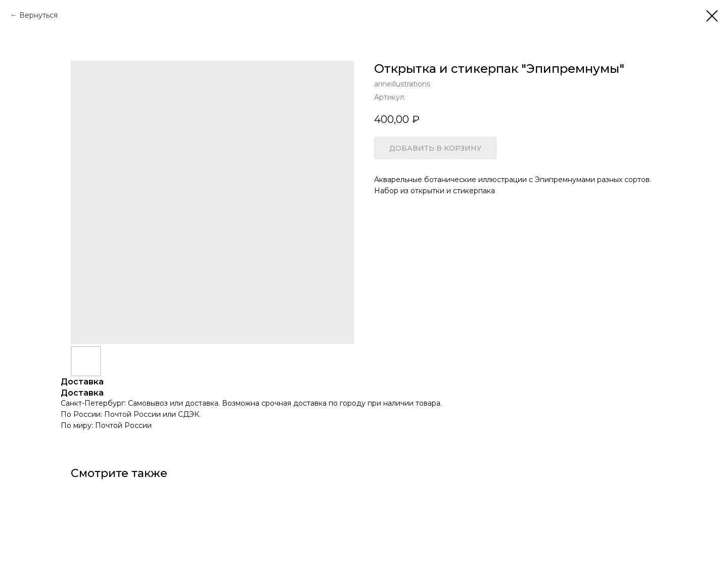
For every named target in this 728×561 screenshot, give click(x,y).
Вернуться (38, 15)
